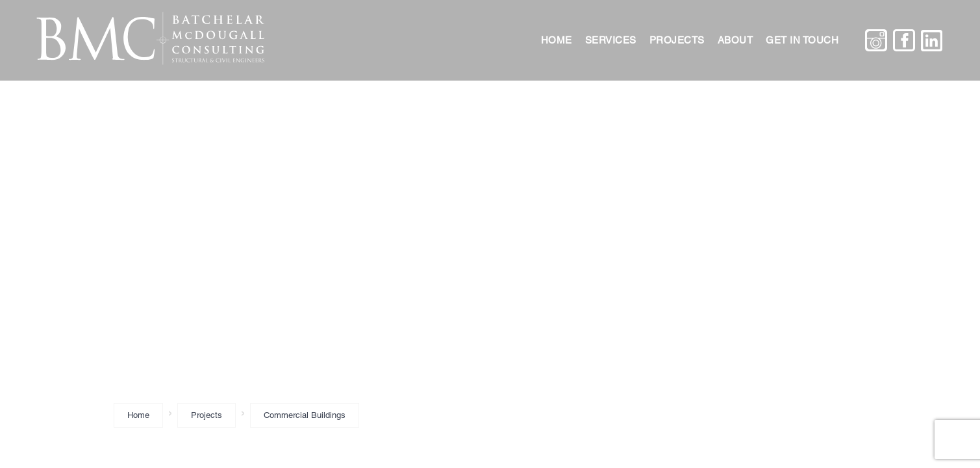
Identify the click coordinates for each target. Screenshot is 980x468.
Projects (677, 40)
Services (611, 40)
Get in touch (802, 40)
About (735, 40)
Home (557, 40)
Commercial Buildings (305, 415)
